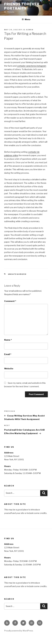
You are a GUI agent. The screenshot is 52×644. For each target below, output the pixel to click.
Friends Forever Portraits (22, 6)
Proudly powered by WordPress (19, 631)
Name (8, 340)
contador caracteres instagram (32, 66)
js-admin (28, 30)
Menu (26, 19)
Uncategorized (17, 274)
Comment (10, 301)
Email (8, 354)
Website (9, 369)
